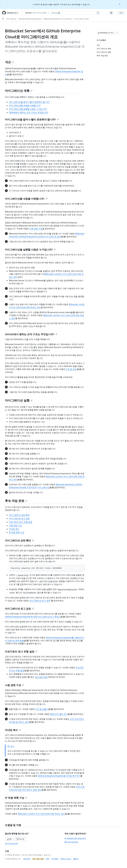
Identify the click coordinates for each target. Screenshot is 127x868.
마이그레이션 (11, 19)
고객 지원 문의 (71, 842)
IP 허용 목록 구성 (17, 532)
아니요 (20, 839)
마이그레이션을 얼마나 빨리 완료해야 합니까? (29, 102)
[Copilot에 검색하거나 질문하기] (75, 13)
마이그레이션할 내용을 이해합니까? (25, 105)
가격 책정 (55, 859)
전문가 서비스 (66, 859)
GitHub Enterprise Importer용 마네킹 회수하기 (59, 776)
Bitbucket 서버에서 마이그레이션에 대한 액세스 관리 (41, 814)
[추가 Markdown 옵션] (117, 33)
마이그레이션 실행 (19, 400)
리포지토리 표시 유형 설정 (21, 522)
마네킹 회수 (14, 529)
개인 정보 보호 (38, 859)
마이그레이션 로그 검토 (19, 519)
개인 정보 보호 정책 (11, 843)
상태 (47, 859)
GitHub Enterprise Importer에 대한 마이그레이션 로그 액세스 (33, 617)
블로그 (76, 859)
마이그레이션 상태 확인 (19, 515)
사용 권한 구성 (36, 229)
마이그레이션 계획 (19, 91)
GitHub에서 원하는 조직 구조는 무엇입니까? (29, 112)
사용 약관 (27, 859)
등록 (121, 13)
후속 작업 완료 (16, 501)
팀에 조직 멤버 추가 (59, 714)
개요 (9, 62)
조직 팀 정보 (71, 369)
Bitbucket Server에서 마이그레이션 (58, 19)
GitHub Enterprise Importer (30, 19)
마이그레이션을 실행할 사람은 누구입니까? (28, 109)
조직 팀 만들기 (42, 709)
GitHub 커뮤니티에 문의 (75, 838)
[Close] (120, 4)
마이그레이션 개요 (82, 19)
